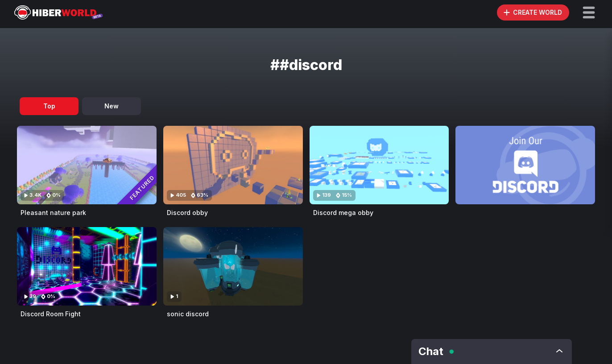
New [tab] (112, 106)
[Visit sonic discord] (233, 266)
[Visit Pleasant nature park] (87, 165)
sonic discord (188, 314)
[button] (589, 12)
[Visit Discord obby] (233, 165)
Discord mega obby (343, 213)
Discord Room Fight (51, 314)
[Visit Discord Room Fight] (87, 266)
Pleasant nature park (53, 213)
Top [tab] (49, 106)
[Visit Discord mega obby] (379, 165)
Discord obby (187, 213)
